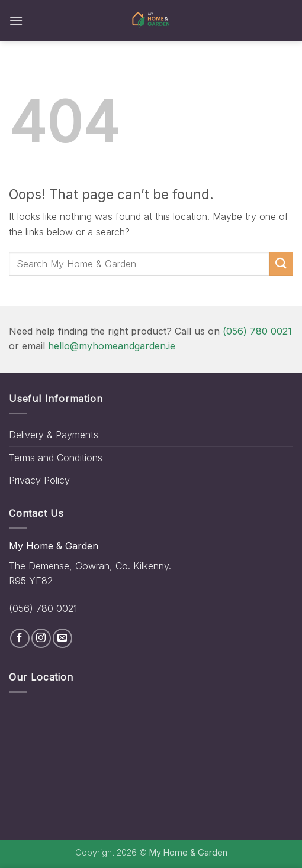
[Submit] (281, 263)
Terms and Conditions (56, 458)
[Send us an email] (62, 638)
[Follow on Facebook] (20, 638)
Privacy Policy (39, 480)
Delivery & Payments (54, 435)
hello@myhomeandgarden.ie (112, 346)
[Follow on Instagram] (41, 638)
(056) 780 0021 (257, 331)
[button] (16, 20)
